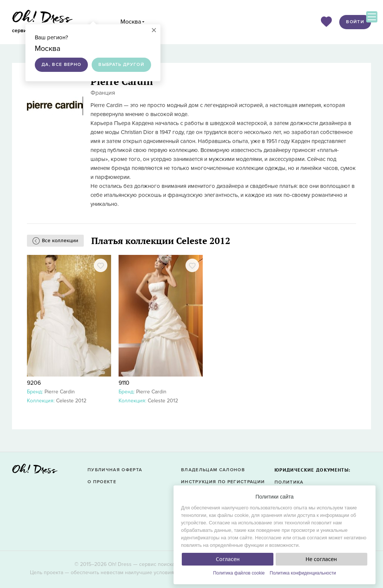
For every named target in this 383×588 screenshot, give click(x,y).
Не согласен (321, 559)
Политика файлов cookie (239, 573)
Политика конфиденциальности (303, 573)
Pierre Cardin (60, 392)
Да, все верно (61, 65)
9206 (34, 383)
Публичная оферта (115, 470)
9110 (124, 383)
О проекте (102, 482)
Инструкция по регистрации (223, 482)
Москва (131, 22)
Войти (355, 22)
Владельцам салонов (213, 470)
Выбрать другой (121, 65)
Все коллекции (60, 240)
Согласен (228, 559)
